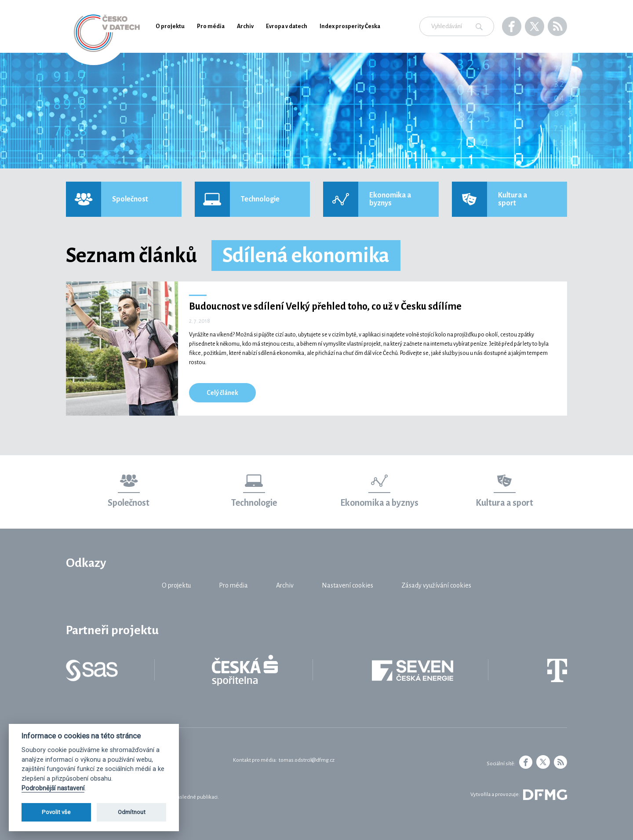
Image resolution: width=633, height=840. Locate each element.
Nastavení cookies (347, 585)
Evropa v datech (287, 26)
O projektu (170, 26)
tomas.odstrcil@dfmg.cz (307, 760)
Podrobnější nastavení (53, 788)
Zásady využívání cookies (436, 585)
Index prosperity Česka (350, 26)
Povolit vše (56, 812)
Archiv (245, 26)
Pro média (211, 26)
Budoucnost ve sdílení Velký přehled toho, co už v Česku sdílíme (325, 307)
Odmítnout (132, 812)
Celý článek (222, 393)
